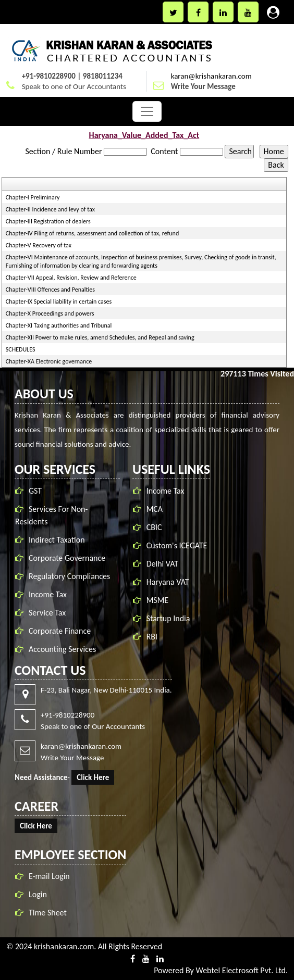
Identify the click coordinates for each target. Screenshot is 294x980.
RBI (152, 637)
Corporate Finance (60, 631)
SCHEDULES (21, 349)
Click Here (93, 777)
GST (35, 491)
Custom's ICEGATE (177, 545)
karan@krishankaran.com (211, 76)
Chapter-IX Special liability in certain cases (59, 301)
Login (38, 894)
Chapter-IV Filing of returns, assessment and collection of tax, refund (92, 233)
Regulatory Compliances (69, 576)
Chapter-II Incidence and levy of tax (50, 209)
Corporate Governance (67, 558)
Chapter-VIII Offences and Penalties (50, 290)
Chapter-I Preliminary (33, 197)
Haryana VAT (168, 582)
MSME (158, 600)
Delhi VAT (162, 564)
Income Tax (48, 594)
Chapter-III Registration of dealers (48, 221)
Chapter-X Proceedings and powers (50, 313)
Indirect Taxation (57, 540)
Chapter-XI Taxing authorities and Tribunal (59, 325)
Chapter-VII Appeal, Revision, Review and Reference (71, 278)
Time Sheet (48, 913)
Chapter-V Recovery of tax (39, 245)
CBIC (154, 527)
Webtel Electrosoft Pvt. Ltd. (242, 970)
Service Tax (47, 613)
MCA (155, 509)
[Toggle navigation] (147, 111)
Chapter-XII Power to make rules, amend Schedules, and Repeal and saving (100, 337)
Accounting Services (62, 649)
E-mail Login (49, 876)
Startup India (168, 618)
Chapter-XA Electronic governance (49, 361)
